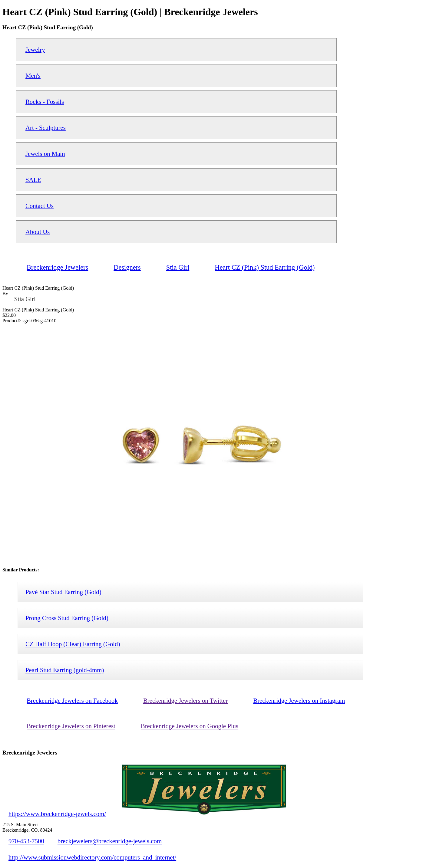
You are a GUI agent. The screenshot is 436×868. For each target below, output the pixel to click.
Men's (33, 76)
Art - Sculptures (46, 128)
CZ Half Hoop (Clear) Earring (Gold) (73, 644)
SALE (33, 180)
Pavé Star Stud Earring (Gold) (63, 592)
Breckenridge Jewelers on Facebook (72, 700)
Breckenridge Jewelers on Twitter (185, 700)
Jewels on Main (45, 154)
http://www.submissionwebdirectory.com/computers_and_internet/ (92, 857)
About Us (38, 232)
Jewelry (35, 49)
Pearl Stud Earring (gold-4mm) (65, 670)
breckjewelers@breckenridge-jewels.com (110, 841)
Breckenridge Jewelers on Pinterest (71, 726)
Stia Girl (25, 299)
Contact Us (40, 206)
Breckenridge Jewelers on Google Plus (190, 726)
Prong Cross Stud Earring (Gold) (67, 618)
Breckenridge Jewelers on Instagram (299, 700)
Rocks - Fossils (45, 102)
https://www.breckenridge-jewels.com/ (57, 814)
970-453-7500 (26, 841)
